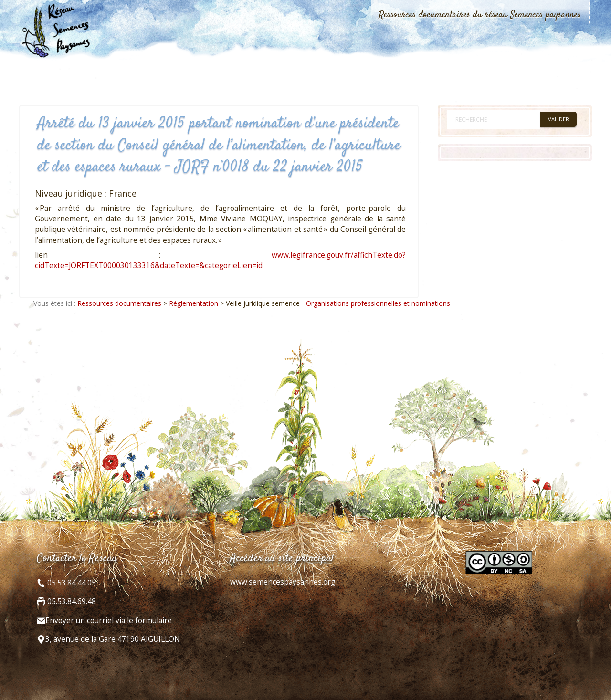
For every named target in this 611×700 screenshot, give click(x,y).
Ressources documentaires (119, 303)
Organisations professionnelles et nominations (378, 303)
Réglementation (194, 303)
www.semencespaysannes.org (283, 582)
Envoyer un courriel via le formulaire (109, 621)
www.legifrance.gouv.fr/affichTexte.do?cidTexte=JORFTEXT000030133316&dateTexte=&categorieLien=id (220, 260)
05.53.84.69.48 (71, 601)
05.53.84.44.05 (71, 583)
